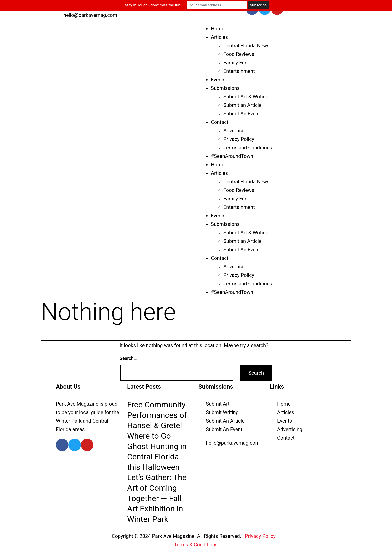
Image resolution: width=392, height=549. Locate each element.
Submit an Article (243, 105)
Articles (219, 37)
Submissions (225, 88)
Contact (220, 122)
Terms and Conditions (248, 148)
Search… (128, 358)
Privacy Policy (239, 139)
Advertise (234, 131)
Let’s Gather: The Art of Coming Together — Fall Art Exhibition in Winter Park (157, 498)
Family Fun (235, 63)
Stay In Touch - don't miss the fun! (153, 5)
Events (218, 80)
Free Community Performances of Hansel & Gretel (157, 415)
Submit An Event (242, 114)
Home (218, 29)
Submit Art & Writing (246, 97)
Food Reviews (239, 54)
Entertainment (239, 71)
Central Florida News (247, 46)
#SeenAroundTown (232, 156)
